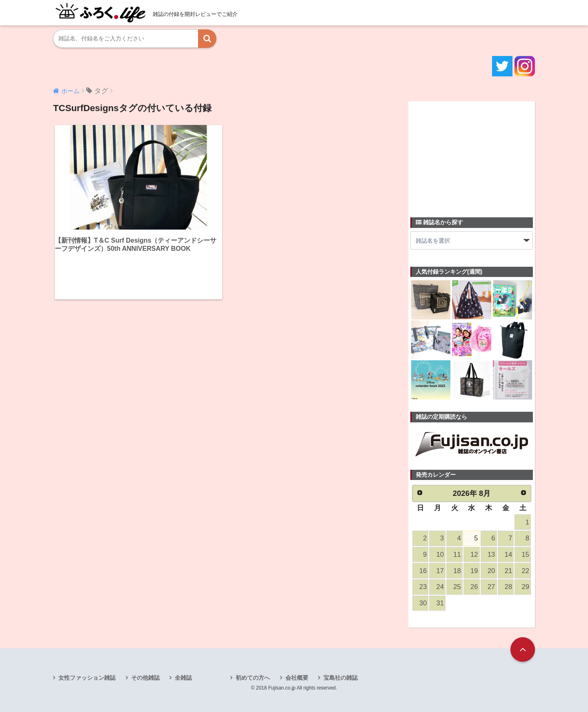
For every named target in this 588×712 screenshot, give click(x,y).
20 (491, 571)
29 (526, 587)
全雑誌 (183, 678)
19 (474, 571)
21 (508, 571)
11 (457, 555)
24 (440, 587)
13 (491, 555)
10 (440, 555)
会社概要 (297, 678)
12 (474, 555)
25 (457, 587)
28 (508, 587)
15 (526, 555)
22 (526, 571)
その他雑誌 (145, 678)
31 (440, 603)
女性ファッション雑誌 (87, 678)
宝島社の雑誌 (341, 678)
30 (423, 603)
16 (423, 571)
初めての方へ (253, 678)
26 (474, 587)
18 (457, 571)
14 (508, 555)
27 (491, 587)
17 (440, 571)
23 (423, 587)
